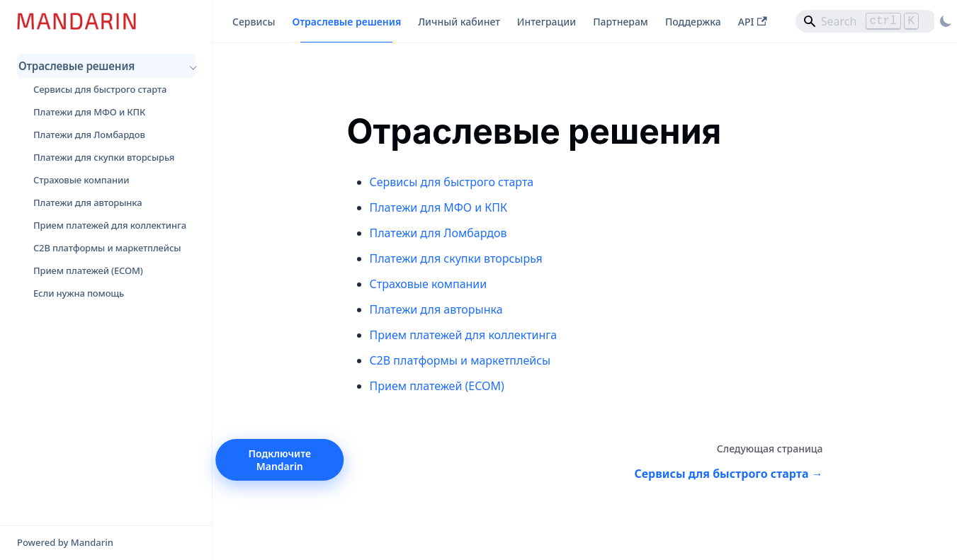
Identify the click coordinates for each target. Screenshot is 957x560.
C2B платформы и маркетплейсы (107, 248)
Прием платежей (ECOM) (88, 270)
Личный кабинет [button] (459, 22)
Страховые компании (81, 180)
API (753, 22)
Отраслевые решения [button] (346, 22)
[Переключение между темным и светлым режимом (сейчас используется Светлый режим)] (946, 21)
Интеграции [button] (547, 22)
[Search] (866, 21)
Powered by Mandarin (65, 542)
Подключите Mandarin (280, 460)
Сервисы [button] (254, 22)
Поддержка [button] (693, 22)
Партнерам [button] (621, 22)
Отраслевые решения (77, 66)
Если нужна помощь (79, 293)
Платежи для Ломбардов (89, 135)
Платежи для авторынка (87, 202)
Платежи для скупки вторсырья (104, 157)
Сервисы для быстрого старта (100, 89)
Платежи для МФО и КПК (89, 112)
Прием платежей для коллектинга (110, 225)
